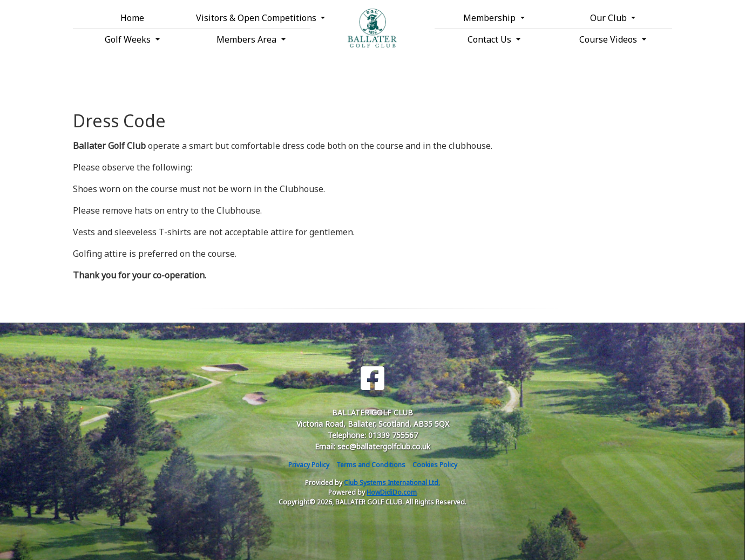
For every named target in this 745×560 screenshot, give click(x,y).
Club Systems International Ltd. (392, 483)
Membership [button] (490, 18)
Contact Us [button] (490, 39)
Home (132, 18)
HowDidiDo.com (392, 492)
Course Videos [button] (609, 39)
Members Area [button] (248, 39)
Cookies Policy (435, 465)
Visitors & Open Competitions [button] (253, 18)
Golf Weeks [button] (129, 39)
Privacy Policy (309, 465)
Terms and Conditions (371, 465)
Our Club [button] (609, 18)
